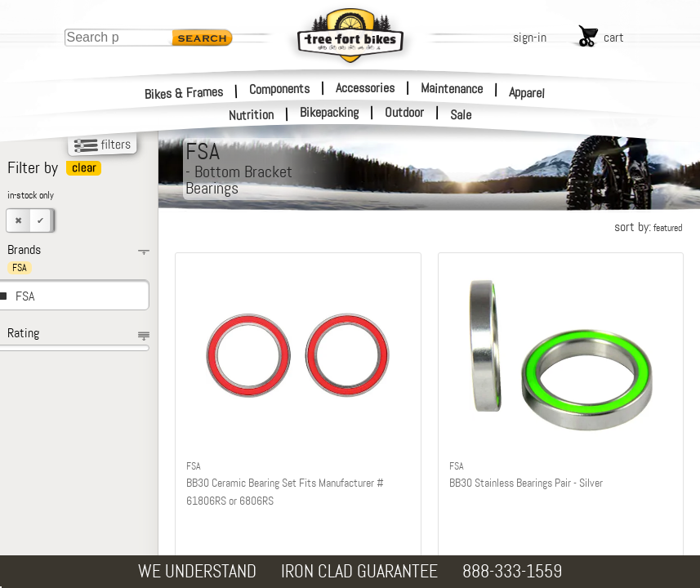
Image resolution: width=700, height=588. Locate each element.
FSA (25, 296)
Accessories (365, 88)
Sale (461, 115)
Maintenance (452, 88)
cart (614, 37)
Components (279, 88)
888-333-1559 (512, 571)
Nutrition (252, 115)
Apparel (527, 93)
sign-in (530, 37)
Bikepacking (329, 113)
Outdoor (404, 113)
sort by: (648, 227)
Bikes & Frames (184, 93)
